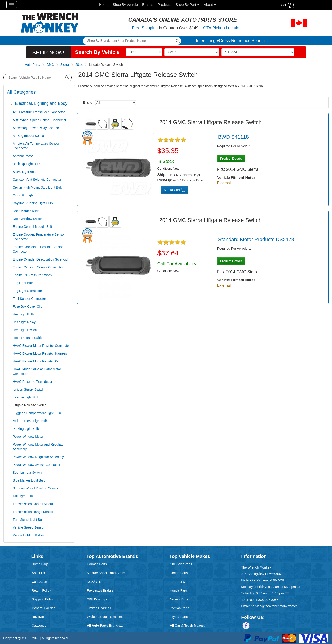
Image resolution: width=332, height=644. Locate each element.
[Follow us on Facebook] (246, 625)
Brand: (88, 102)
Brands (148, 4)
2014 (79, 65)
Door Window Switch (28, 219)
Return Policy (41, 590)
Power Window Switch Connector (37, 465)
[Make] (192, 52)
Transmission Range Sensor (33, 512)
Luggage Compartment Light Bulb (37, 413)
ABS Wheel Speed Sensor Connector (40, 120)
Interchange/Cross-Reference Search (230, 41)
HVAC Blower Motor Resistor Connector (41, 346)
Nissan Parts (179, 599)
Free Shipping (145, 28)
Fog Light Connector (27, 291)
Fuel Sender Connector (29, 299)
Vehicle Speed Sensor (29, 527)
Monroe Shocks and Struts (106, 573)
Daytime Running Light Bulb (33, 203)
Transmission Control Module (34, 504)
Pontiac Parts (179, 608)
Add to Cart (175, 190)
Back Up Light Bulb (26, 164)
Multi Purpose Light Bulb (30, 421)
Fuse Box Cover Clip (27, 306)
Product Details (231, 159)
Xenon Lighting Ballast (29, 535)
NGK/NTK (94, 582)
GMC (50, 65)
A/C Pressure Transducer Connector (39, 112)
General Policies (43, 608)
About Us (38, 573)
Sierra (65, 65)
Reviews (38, 617)
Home (104, 4)
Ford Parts (177, 582)
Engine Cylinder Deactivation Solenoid (40, 259)
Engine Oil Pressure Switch (32, 275)
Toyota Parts (179, 617)
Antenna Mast (23, 156)
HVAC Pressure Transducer (33, 382)
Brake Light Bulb (25, 172)
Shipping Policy (43, 599)
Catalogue (39, 626)
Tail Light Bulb (23, 496)
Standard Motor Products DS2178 (256, 239)
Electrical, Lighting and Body (41, 103)
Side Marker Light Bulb (29, 480)
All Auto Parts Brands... (105, 626)
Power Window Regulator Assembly (38, 457)
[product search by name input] (38, 78)
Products (164, 4)
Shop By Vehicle (125, 4)
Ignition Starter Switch (28, 389)
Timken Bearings (99, 608)
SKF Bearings (97, 599)
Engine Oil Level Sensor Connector (38, 267)
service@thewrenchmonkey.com (274, 606)
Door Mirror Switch (26, 211)
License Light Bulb (26, 397)
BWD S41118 (233, 137)
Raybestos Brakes (100, 590)
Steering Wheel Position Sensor (36, 488)
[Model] (258, 52)
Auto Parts (32, 65)
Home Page (40, 564)
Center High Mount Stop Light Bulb (38, 187)
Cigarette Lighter (25, 195)
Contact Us (40, 582)
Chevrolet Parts (181, 564)
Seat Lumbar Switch (27, 473)
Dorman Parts (97, 564)
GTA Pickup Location (222, 28)
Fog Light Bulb (23, 283)
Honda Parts (179, 590)
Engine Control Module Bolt (32, 227)
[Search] (132, 41)
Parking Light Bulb (26, 429)
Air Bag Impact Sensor (29, 136)
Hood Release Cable (28, 338)
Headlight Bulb (23, 314)
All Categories (21, 92)
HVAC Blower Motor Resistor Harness (40, 353)
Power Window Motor (28, 437)
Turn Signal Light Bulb (28, 520)
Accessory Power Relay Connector (38, 128)
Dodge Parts (179, 573)
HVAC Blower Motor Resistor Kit (36, 361)
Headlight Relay (24, 322)
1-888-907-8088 (267, 600)
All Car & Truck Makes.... (189, 626)
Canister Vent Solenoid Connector (37, 180)
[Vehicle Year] (144, 52)
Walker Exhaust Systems (105, 617)
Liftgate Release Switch (30, 405)
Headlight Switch (25, 330)
